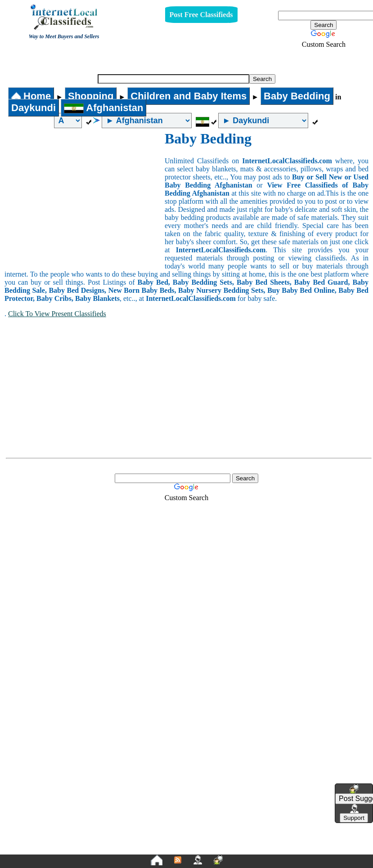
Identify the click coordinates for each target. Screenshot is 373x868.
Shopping (91, 96)
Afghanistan (103, 108)
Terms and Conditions (208, 838)
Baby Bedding (184, 60)
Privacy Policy (131, 838)
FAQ (257, 838)
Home (31, 96)
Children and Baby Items (189, 96)
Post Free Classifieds (201, 15)
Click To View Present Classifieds (57, 314)
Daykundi (34, 108)
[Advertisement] (85, 198)
